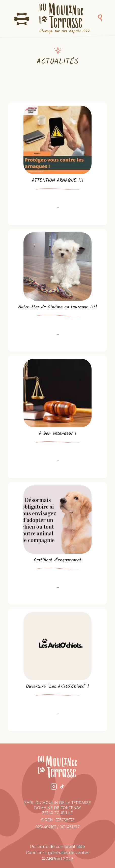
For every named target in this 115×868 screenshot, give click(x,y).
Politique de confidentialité (57, 847)
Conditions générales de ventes (57, 853)
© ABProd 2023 (58, 859)
